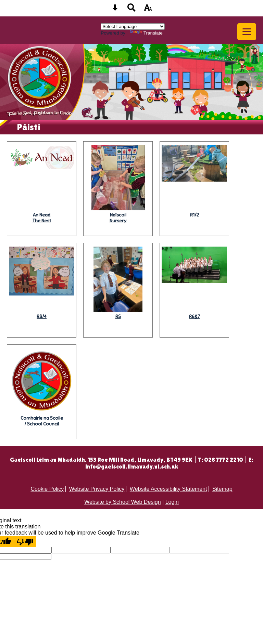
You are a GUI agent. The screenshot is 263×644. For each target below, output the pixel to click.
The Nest (42, 218)
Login (172, 502)
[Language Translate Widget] (133, 27)
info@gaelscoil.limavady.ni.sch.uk (132, 466)
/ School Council (42, 421)
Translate (146, 33)
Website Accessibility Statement (168, 489)
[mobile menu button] (247, 32)
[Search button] (131, 10)
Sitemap (222, 489)
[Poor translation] (25, 541)
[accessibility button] (148, 10)
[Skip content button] (115, 10)
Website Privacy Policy (97, 489)
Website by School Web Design (123, 502)
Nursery (118, 218)
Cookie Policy (47, 489)
